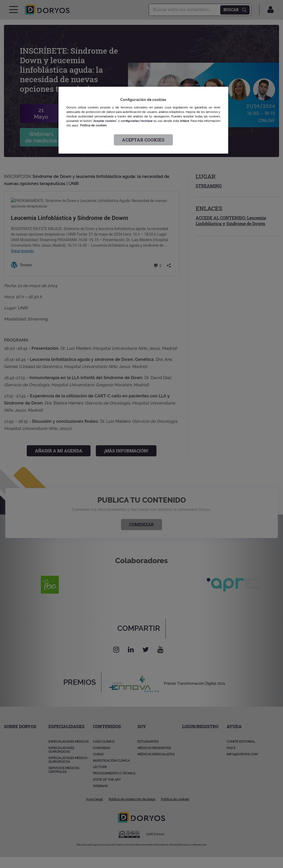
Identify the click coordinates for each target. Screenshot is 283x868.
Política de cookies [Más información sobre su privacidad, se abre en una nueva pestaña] (93, 125)
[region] (143, 120)
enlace (185, 121)
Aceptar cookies (143, 140)
